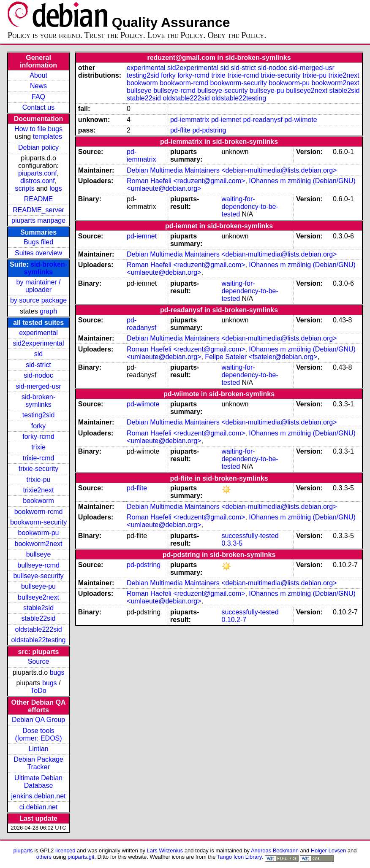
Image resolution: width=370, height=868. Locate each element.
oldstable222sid (38, 629)
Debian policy (38, 147)
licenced (65, 850)
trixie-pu (39, 480)
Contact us (38, 107)
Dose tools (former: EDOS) (38, 734)
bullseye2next (38, 597)
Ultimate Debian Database (38, 782)
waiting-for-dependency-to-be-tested (250, 207)
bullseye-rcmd (38, 565)
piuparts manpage (38, 220)
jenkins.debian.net (39, 796)
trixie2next (39, 490)
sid (38, 354)
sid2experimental (39, 343)
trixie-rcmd (39, 458)
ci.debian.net (39, 807)
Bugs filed (38, 242)
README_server (38, 210)
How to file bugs (38, 129)
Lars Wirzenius (165, 850)
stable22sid (39, 618)
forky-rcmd (38, 437)
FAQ (38, 97)
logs (56, 188)
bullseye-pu (38, 586)
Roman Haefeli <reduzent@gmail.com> (186, 181)
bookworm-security (38, 522)
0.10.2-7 (234, 620)
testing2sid (39, 415)
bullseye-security (38, 576)
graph (48, 311)
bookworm (38, 501)
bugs (57, 672)
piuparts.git (81, 857)
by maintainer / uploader (39, 286)
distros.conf (38, 181)
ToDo (38, 691)
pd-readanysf (263, 120)
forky (39, 426)
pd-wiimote (301, 120)
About (38, 75)
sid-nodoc (38, 375)
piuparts (23, 850)
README (38, 199)
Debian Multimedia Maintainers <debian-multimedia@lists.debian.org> (232, 170)
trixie (38, 447)
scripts (24, 188)
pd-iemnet (226, 120)
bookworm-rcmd (39, 512)
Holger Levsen (329, 850)
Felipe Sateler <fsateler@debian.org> (261, 357)
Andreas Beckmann (275, 850)
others (44, 857)
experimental (38, 333)
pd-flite (180, 130)
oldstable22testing (39, 640)
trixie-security (38, 469)
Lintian (38, 749)
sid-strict (38, 365)
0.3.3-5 (232, 543)
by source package (38, 300)
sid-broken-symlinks (46, 268)
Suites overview (38, 253)
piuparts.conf (38, 173)
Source (39, 661)
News (38, 86)
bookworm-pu (39, 533)
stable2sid (38, 608)
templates (48, 137)
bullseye (39, 554)
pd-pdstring (209, 130)
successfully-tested (250, 536)
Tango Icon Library (239, 857)
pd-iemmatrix (190, 120)
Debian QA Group (38, 720)
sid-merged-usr (38, 386)
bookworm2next (39, 544)
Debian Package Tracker (38, 763)
